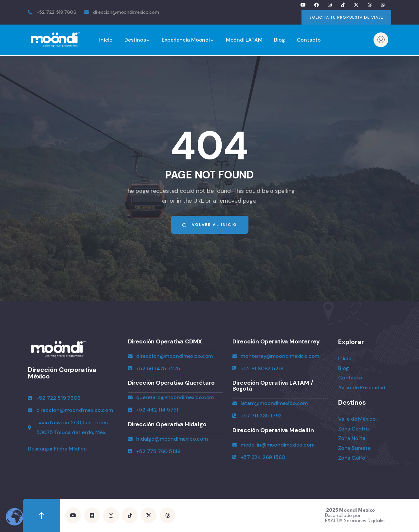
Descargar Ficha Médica (57, 449)
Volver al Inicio (210, 225)
